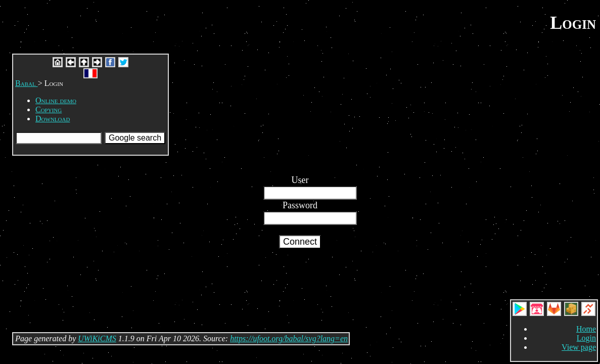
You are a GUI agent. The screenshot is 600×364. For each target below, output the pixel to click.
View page (579, 347)
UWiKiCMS (97, 338)
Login (586, 338)
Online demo (56, 100)
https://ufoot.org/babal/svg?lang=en (289, 338)
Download (53, 119)
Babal (27, 83)
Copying (49, 109)
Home (586, 329)
